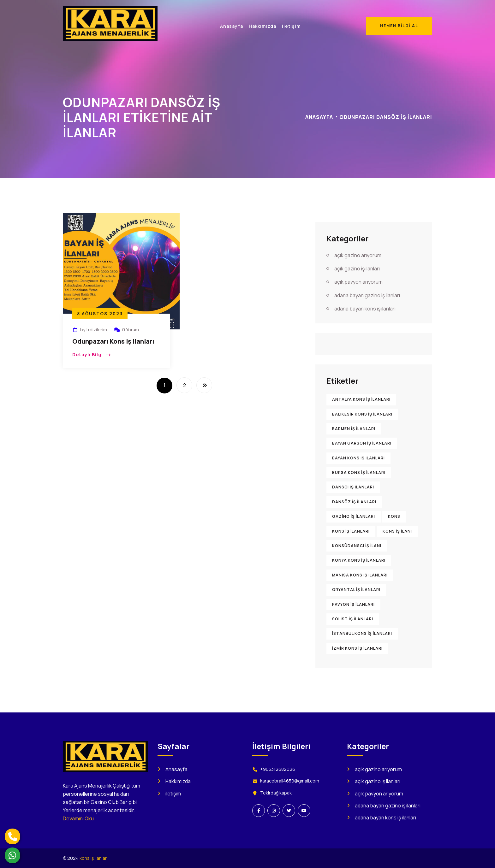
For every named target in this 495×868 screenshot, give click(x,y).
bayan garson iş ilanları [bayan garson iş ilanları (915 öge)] (362, 443)
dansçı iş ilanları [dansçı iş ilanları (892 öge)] (353, 487)
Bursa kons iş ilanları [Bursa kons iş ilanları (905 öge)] (359, 472)
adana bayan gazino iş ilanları (367, 295)
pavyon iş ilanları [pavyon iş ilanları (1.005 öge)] (353, 604)
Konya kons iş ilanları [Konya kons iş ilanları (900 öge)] (359, 560)
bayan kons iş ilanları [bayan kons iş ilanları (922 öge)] (358, 458)
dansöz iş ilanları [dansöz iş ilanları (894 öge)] (354, 502)
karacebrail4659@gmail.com (290, 781)
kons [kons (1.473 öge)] (394, 516)
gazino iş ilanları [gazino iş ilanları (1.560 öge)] (354, 516)
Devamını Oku (78, 818)
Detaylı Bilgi (88, 354)
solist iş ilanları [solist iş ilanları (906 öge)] (353, 619)
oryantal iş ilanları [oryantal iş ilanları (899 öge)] (356, 590)
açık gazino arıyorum (358, 255)
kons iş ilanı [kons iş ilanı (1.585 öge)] (397, 531)
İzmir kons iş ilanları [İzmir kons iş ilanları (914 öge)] (357, 648)
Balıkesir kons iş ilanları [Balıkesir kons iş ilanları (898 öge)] (362, 414)
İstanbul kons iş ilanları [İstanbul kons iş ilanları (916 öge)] (362, 633)
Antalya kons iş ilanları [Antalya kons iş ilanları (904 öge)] (361, 399)
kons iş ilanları (94, 858)
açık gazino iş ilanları (357, 269)
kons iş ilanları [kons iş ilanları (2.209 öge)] (351, 531)
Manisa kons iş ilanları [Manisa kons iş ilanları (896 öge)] (360, 575)
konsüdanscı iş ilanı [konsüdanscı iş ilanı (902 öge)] (357, 546)
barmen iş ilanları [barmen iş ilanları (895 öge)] (354, 429)
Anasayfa (319, 117)
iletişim (173, 794)
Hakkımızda (178, 781)
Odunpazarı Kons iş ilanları (113, 341)
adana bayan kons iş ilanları (365, 309)
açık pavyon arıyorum (358, 282)
